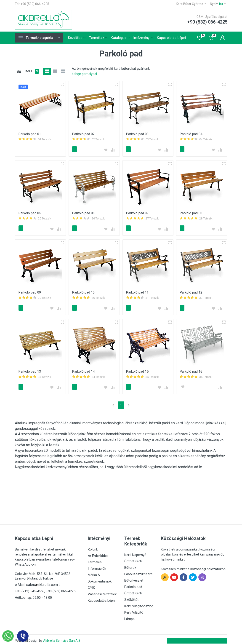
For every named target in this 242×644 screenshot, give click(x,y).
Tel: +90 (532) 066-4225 (32, 4)
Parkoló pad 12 (191, 291)
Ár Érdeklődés (98, 553)
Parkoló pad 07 (137, 212)
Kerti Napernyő (135, 552)
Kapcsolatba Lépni (102, 598)
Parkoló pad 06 (83, 212)
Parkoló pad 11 (137, 291)
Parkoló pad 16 (191, 369)
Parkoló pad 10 (83, 291)
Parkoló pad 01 (30, 134)
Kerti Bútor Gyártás (191, 4)
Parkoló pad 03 (137, 134)
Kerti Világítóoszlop (139, 603)
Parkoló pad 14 (83, 369)
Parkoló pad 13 (30, 369)
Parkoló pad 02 (83, 134)
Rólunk (93, 547)
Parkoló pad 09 (30, 291)
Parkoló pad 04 (191, 134)
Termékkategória (39, 38)
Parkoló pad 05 (30, 212)
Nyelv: (218, 4)
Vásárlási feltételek (102, 591)
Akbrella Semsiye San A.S (62, 638)
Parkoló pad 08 (191, 212)
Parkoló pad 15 (137, 369)
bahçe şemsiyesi (84, 74)
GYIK (91, 585)
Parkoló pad (133, 584)
